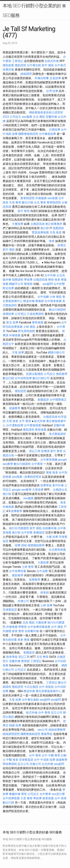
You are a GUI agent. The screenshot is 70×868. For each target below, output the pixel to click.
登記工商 (35, 451)
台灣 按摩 (52, 91)
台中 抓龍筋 (46, 687)
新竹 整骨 (24, 211)
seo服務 (27, 117)
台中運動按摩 (15, 425)
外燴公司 (23, 601)
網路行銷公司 (56, 352)
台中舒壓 (59, 284)
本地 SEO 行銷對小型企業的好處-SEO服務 (35, 11)
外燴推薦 (15, 335)
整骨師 (28, 284)
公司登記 (20, 314)
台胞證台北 (60, 490)
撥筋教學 (62, 374)
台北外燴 (47, 764)
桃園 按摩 (15, 725)
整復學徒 (47, 734)
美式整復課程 (57, 434)
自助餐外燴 (50, 528)
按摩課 (45, 451)
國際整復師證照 (28, 134)
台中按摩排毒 (18, 571)
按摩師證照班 (33, 477)
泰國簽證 (43, 400)
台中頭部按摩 (23, 378)
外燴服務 (41, 198)
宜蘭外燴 (51, 117)
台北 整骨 (40, 202)
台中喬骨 (37, 464)
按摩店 (62, 245)
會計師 (45, 228)
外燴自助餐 (42, 78)
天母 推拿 (56, 232)
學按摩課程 (10, 764)
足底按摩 (55, 78)
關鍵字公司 (16, 284)
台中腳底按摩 (47, 134)
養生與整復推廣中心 (49, 691)
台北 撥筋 (39, 117)
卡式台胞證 (31, 687)
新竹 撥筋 (48, 65)
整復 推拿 (52, 472)
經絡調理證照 (11, 734)
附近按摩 (8, 288)
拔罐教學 (15, 408)
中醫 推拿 (12, 760)
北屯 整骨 (42, 657)
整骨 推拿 (54, 280)
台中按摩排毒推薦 (39, 627)
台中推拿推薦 (53, 301)
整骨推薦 (38, 322)
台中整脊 (45, 794)
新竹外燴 (58, 485)
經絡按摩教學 (57, 730)
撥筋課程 (29, 430)
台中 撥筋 (57, 627)
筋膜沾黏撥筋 (35, 374)
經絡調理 (26, 74)
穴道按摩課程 (35, 314)
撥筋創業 (8, 65)
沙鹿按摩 (55, 130)
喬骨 (24, 794)
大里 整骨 (26, 798)
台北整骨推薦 (57, 550)
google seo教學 (22, 490)
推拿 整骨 (18, 631)
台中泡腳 (43, 297)
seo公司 (43, 730)
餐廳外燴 (15, 794)
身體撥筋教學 (36, 545)
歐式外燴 (40, 421)
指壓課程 (58, 228)
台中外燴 (50, 275)
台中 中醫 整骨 (51, 755)
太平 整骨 (25, 421)
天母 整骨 (15, 202)
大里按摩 (38, 490)
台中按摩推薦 (11, 798)
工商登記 (18, 61)
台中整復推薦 (33, 425)
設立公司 (57, 713)
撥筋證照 (20, 65)
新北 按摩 (12, 322)
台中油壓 (42, 571)
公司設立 (15, 117)
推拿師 (45, 593)
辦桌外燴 (29, 301)
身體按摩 (8, 314)
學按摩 (28, 280)
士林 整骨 (28, 567)
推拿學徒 (12, 657)
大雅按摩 (18, 224)
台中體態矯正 (58, 400)
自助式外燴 (52, 61)
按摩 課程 (21, 545)
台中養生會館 (30, 700)
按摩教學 (17, 511)
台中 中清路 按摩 (45, 760)
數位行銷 (28, 202)
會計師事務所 (54, 224)
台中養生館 (34, 65)
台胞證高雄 (37, 224)
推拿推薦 (48, 798)
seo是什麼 (58, 794)
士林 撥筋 (56, 297)
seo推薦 (53, 198)
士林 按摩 (46, 605)
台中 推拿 (61, 798)
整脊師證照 (28, 198)
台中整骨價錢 (49, 460)
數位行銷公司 (41, 378)
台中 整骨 (44, 713)
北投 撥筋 (29, 623)
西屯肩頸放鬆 (26, 331)
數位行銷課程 (57, 310)
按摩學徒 (46, 485)
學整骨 (23, 627)
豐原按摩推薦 (40, 232)
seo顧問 (48, 284)
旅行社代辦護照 (19, 528)
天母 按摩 (18, 352)
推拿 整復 (24, 640)
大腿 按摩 (52, 537)
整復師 (40, 301)
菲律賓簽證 (10, 610)
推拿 (52, 241)
